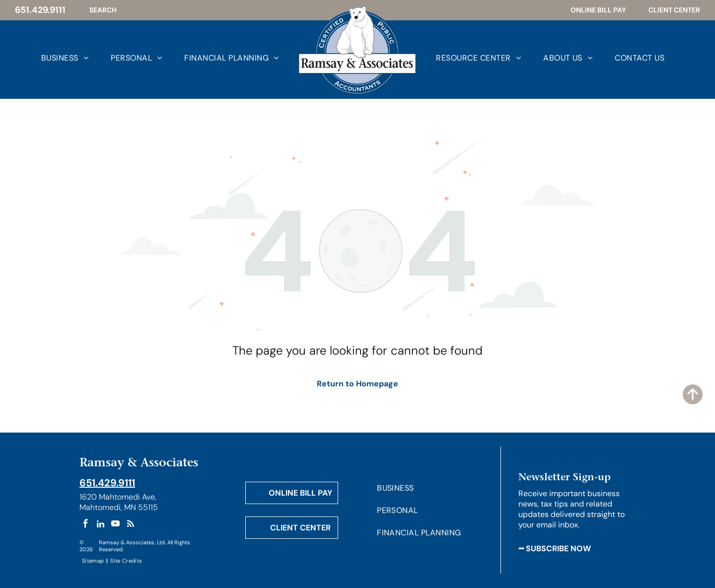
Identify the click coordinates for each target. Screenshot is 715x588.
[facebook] (86, 525)
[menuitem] (54, 57)
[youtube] (115, 525)
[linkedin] (101, 525)
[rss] (130, 525)
